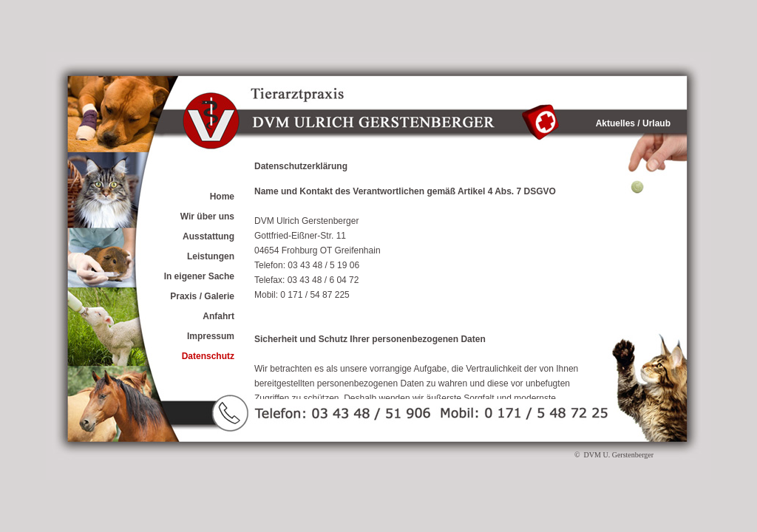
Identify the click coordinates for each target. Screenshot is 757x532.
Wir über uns (207, 216)
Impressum (211, 336)
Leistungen (211, 256)
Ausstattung (208, 236)
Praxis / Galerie (202, 296)
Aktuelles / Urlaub (633, 123)
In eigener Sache (199, 276)
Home (222, 197)
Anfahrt (218, 316)
